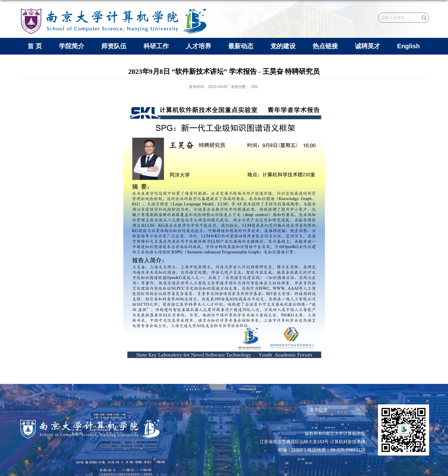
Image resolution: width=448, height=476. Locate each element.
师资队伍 (114, 46)
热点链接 (325, 46)
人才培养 (198, 46)
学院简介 (72, 46)
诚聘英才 (368, 46)
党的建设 (283, 46)
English (409, 46)
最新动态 (241, 46)
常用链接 (319, 410)
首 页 (35, 46)
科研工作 (156, 46)
